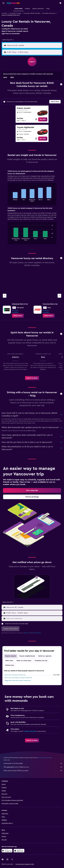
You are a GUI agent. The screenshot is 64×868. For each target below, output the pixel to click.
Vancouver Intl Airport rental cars (15, 675)
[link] (43, 119)
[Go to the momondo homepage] (13, 3)
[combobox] (8, 40)
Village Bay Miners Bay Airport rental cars (17, 681)
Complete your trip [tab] (41, 661)
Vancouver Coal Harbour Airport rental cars (18, 678)
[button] (3, 3)
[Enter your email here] (34, 619)
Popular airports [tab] (11, 656)
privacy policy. (37, 633)
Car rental (4, 13)
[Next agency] (59, 296)
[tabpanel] (32, 208)
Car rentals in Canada (15, 13)
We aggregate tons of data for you (33, 767)
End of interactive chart (10, 200)
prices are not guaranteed (45, 758)
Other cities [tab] (9, 661)
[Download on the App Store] (19, 851)
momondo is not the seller (33, 763)
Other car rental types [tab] (24, 661)
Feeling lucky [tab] (10, 665)
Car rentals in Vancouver (49, 13)
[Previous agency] (5, 296)
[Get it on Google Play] (7, 851)
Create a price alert (30, 731)
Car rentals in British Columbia (32, 13)
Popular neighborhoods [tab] (27, 656)
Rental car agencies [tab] (45, 656)
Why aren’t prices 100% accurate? (33, 771)
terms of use (27, 633)
